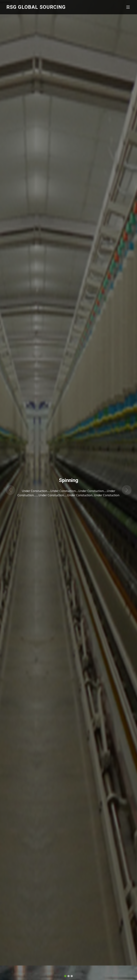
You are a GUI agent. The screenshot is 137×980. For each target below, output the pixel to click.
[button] (10, 488)
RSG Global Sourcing (36, 7)
